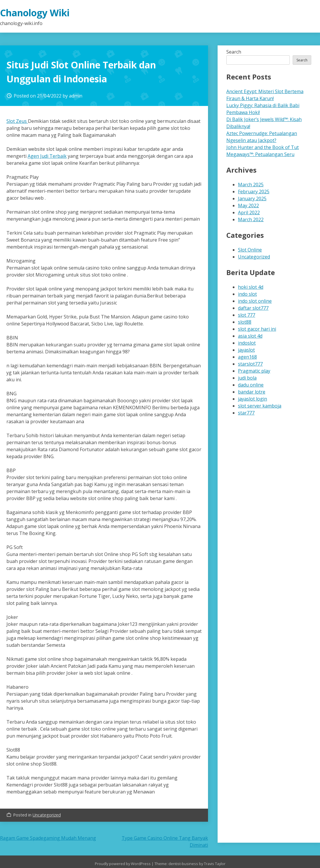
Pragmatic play (254, 371)
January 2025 (252, 199)
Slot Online (250, 250)
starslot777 (250, 364)
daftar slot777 (253, 308)
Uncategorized (47, 815)
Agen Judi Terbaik (47, 156)
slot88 (245, 322)
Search (234, 52)
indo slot (247, 294)
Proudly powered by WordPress (123, 864)
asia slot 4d (250, 336)
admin (76, 96)
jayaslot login (253, 399)
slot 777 (247, 315)
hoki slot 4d (251, 287)
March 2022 (251, 219)
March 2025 (251, 185)
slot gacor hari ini (257, 329)
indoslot (247, 343)
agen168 (247, 357)
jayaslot (246, 350)
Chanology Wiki (35, 13)
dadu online (251, 385)
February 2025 (254, 192)
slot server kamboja (260, 406)
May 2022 (248, 206)
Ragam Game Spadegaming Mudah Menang (48, 838)
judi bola (247, 378)
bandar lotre (252, 392)
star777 (246, 413)
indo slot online (255, 301)
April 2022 (249, 212)
